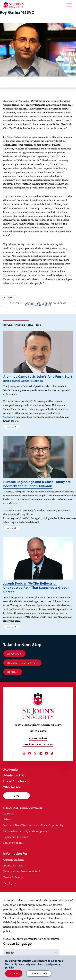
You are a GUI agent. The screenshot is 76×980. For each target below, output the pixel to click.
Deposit (13, 672)
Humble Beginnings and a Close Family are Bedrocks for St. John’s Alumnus (37, 484)
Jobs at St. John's (13, 843)
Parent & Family (13, 877)
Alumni (8, 297)
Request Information (22, 663)
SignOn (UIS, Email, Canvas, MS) (23, 808)
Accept (14, 973)
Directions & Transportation (38, 744)
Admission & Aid (15, 775)
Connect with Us (38, 738)
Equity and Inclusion (16, 837)
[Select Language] (31, 952)
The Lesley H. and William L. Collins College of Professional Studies (38, 304)
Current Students (14, 860)
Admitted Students (14, 865)
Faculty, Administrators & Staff (22, 871)
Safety (7, 819)
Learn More (39, 973)
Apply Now (14, 654)
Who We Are (12, 787)
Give (17, 796)
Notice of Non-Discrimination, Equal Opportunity (33, 825)
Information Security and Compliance (26, 831)
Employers (10, 883)
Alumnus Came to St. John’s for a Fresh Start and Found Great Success (38, 379)
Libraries (9, 813)
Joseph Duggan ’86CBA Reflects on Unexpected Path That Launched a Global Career (36, 587)
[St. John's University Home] (13, 5)
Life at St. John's (15, 781)
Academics (11, 769)
